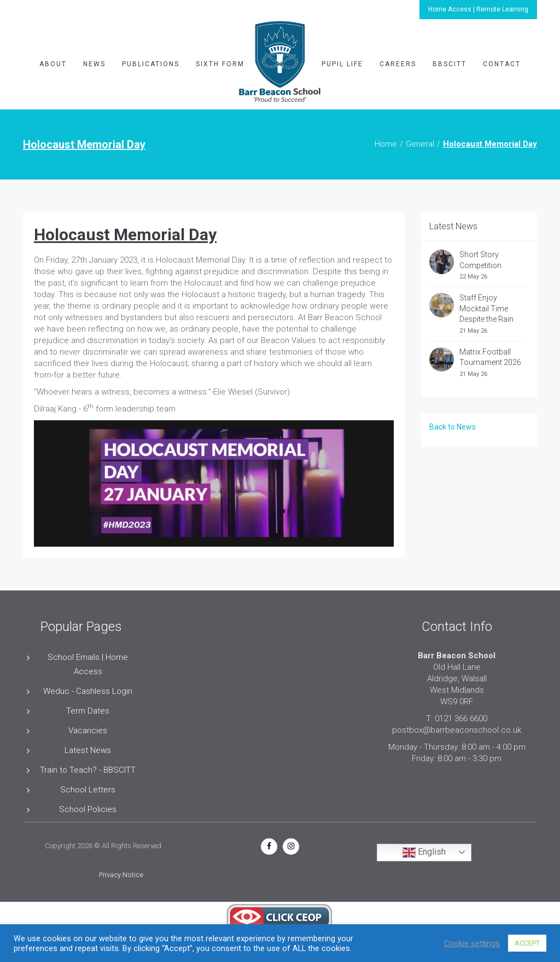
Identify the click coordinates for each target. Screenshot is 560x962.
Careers (398, 64)
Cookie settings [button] (472, 943)
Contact (502, 64)
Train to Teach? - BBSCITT (88, 770)
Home (386, 144)
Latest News (88, 750)
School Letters (88, 790)
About (53, 64)
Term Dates (88, 711)
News (94, 64)
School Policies (88, 809)
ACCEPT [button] (527, 943)
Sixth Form (220, 64)
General (420, 144)
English (424, 853)
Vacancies (88, 731)
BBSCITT (450, 64)
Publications (151, 64)
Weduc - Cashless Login (88, 691)
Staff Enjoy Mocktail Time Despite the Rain (486, 308)
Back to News (453, 427)
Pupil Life (342, 64)
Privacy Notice (121, 875)
